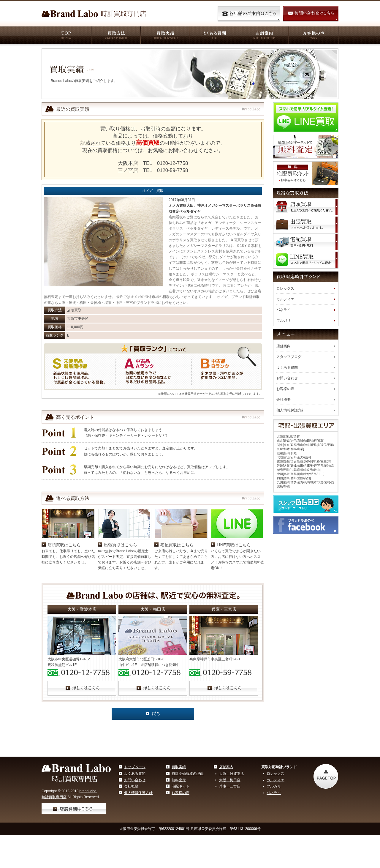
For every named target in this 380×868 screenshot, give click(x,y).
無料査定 (179, 780)
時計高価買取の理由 (188, 774)
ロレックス (285, 288)
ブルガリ (284, 321)
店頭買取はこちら (64, 545)
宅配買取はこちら (177, 545)
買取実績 (165, 36)
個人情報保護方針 (291, 410)
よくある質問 (214, 36)
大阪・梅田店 (230, 780)
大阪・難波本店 (232, 774)
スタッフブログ (289, 357)
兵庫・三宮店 (230, 786)
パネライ (284, 310)
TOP (66, 36)
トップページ (135, 767)
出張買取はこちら (121, 545)
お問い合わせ (287, 378)
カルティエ (285, 299)
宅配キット (180, 786)
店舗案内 (263, 36)
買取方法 (115, 36)
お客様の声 (313, 36)
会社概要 (284, 400)
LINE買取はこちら (234, 545)
